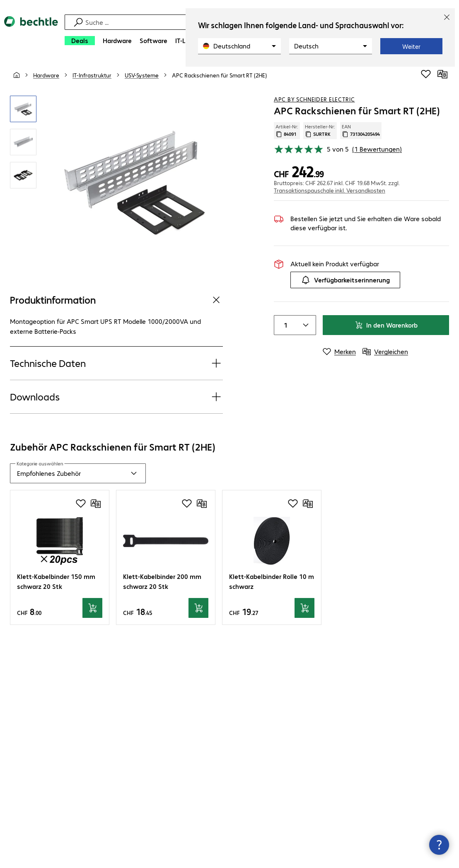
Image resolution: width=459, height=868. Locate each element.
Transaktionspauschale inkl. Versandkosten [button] (330, 190)
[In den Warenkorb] (92, 608)
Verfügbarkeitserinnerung (345, 280)
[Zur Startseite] (31, 33)
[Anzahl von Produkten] (284, 325)
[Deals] (80, 41)
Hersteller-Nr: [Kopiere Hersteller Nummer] (320, 130)
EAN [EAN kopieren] (361, 130)
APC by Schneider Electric (314, 99)
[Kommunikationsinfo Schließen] (439, 845)
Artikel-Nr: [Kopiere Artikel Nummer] (287, 130)
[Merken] (339, 352)
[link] (219, 75)
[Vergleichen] (442, 74)
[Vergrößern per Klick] (23, 109)
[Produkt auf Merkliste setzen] (426, 74)
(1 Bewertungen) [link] (377, 149)
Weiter (411, 46)
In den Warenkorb (386, 325)
